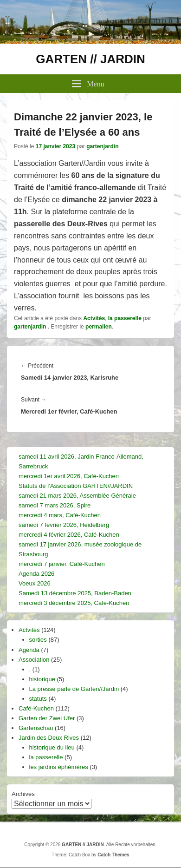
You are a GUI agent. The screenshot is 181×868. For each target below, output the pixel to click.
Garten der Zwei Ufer (47, 718)
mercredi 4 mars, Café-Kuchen (60, 515)
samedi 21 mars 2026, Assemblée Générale (77, 496)
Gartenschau (36, 728)
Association (34, 660)
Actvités (94, 318)
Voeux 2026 (35, 583)
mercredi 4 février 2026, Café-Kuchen (69, 535)
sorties (38, 640)
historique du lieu (52, 747)
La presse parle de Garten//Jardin (74, 689)
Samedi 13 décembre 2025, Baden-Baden (75, 593)
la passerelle (125, 318)
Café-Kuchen (36, 708)
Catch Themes (113, 855)
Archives (23, 794)
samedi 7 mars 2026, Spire (55, 505)
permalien (99, 327)
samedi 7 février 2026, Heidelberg (64, 525)
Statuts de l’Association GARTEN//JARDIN (76, 486)
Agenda (29, 650)
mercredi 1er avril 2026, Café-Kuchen (69, 476)
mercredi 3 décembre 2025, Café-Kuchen (74, 603)
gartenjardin (102, 146)
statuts (38, 699)
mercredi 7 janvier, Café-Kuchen (62, 564)
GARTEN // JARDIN (90, 59)
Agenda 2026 (36, 574)
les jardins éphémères (59, 767)
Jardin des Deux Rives (49, 738)
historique (42, 679)
